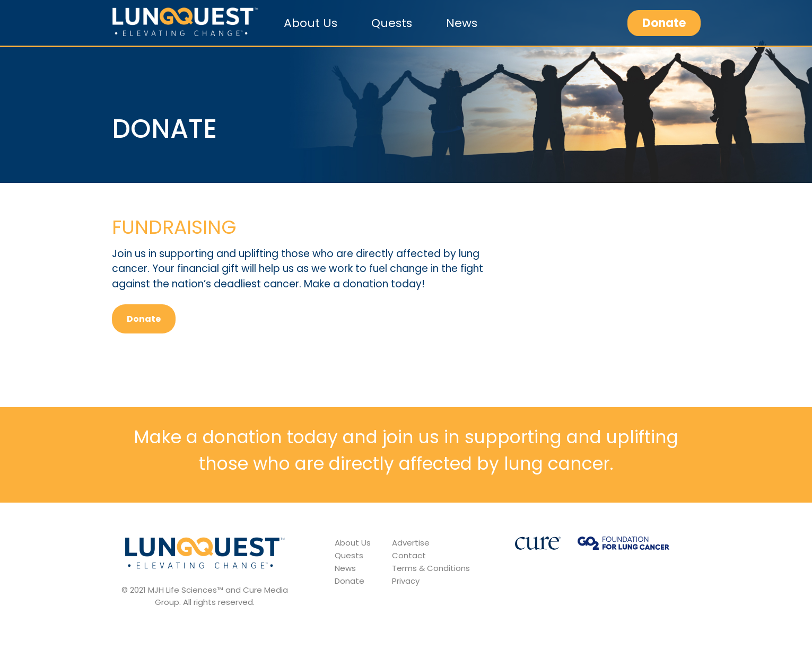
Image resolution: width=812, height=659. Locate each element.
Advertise (411, 543)
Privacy (406, 581)
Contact (409, 555)
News (462, 23)
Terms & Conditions (431, 568)
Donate (664, 23)
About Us (311, 23)
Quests (392, 23)
